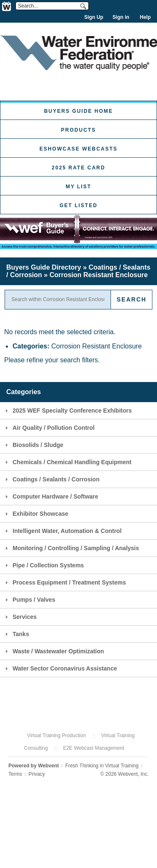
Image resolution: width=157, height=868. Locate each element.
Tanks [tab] (16, 634)
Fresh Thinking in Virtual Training (102, 766)
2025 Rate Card (79, 168)
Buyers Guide (44, 267)
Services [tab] (20, 617)
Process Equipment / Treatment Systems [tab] (64, 582)
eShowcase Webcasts (78, 149)
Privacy (37, 774)
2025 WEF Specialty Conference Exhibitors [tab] (67, 411)
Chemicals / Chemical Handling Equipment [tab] (67, 462)
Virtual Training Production (57, 735)
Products (78, 130)
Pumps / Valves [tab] (29, 600)
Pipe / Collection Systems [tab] (43, 565)
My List (78, 187)
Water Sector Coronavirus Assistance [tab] (60, 668)
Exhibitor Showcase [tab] (36, 514)
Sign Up (94, 17)
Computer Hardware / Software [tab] (51, 496)
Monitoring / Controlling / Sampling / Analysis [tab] (71, 548)
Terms (15, 774)
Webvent (49, 766)
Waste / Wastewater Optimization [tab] (53, 651)
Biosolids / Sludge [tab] (33, 445)
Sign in (121, 17)
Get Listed (78, 205)
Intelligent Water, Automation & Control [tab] (62, 531)
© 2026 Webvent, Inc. (125, 774)
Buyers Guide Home (78, 111)
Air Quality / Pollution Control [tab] (49, 428)
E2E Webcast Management (94, 748)
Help (145, 17)
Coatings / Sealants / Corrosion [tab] (51, 479)
